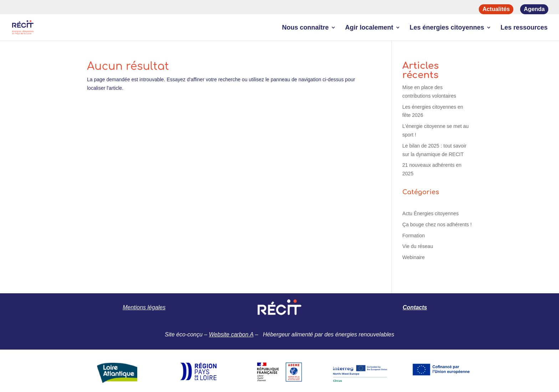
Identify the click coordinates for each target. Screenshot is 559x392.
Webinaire (414, 257)
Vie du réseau (418, 246)
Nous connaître (305, 28)
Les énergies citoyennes (447, 28)
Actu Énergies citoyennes (431, 213)
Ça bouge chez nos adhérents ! (437, 225)
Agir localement (369, 28)
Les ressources (524, 28)
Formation (414, 236)
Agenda (534, 9)
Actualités (496, 9)
